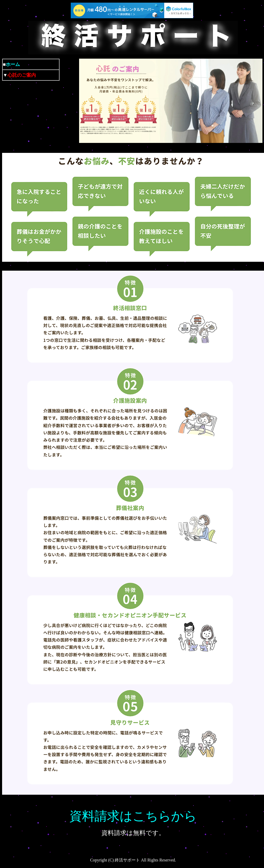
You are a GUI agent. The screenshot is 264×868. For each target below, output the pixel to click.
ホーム (13, 64)
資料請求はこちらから (133, 816)
